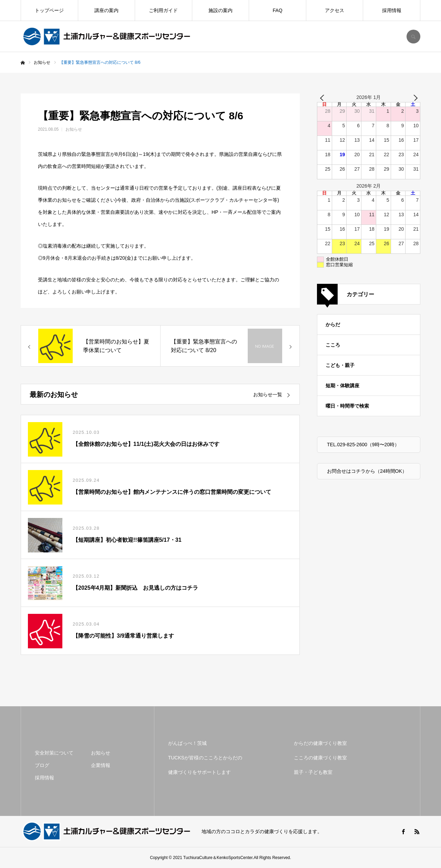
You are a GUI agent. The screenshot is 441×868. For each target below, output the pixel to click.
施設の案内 (220, 10)
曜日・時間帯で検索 (347, 406)
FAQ (278, 10)
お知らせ (74, 129)
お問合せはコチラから (351, 471)
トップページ (49, 10)
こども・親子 (340, 365)
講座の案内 (106, 10)
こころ (333, 345)
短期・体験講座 (342, 386)
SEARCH (413, 37)
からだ (333, 325)
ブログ (42, 765)
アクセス (335, 10)
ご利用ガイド (163, 10)
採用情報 (392, 10)
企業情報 (101, 765)
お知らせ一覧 (268, 395)
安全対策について (54, 753)
